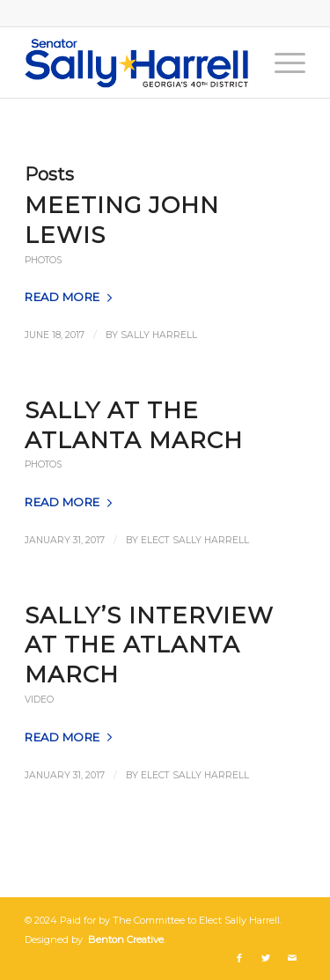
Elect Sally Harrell (195, 540)
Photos (43, 260)
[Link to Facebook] (239, 958)
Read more (72, 297)
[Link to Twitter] (266, 958)
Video (39, 700)
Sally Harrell (159, 335)
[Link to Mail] (292, 958)
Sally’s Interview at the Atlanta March (149, 645)
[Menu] (281, 63)
